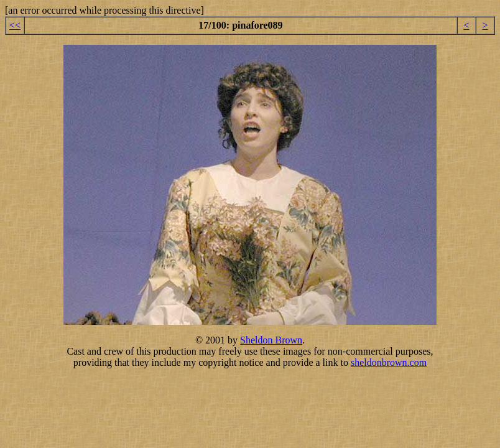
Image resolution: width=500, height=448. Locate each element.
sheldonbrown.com (389, 362)
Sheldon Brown (271, 340)
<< (15, 25)
